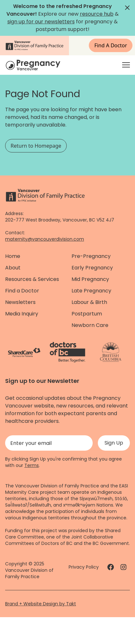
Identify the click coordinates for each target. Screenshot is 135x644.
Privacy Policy (84, 567)
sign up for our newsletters (41, 22)
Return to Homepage (36, 146)
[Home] (34, 65)
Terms (32, 465)
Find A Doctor (111, 45)
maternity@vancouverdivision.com (45, 239)
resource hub (97, 14)
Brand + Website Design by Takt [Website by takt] (41, 604)
